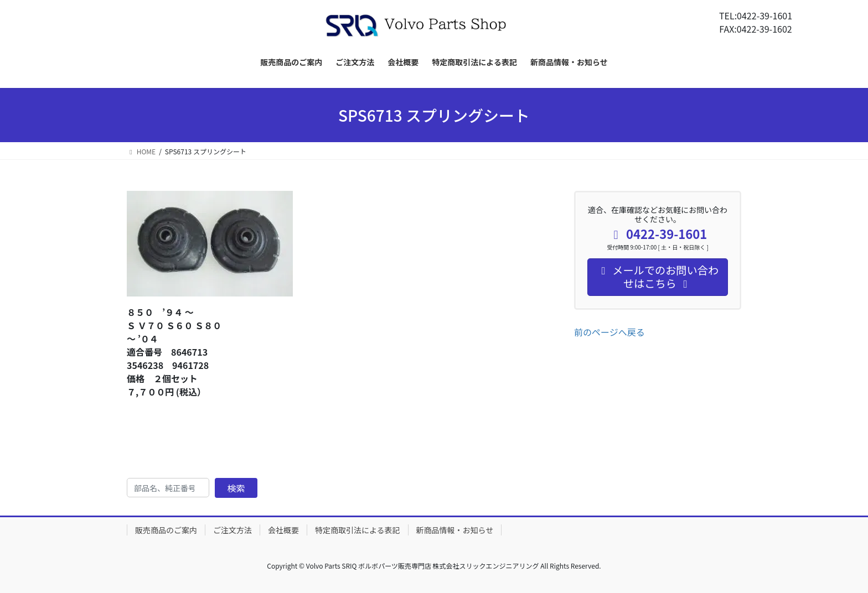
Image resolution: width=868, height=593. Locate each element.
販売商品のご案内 (166, 530)
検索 (236, 488)
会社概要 (283, 530)
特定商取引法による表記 (358, 530)
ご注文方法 (232, 530)
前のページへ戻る (609, 332)
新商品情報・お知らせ (455, 530)
